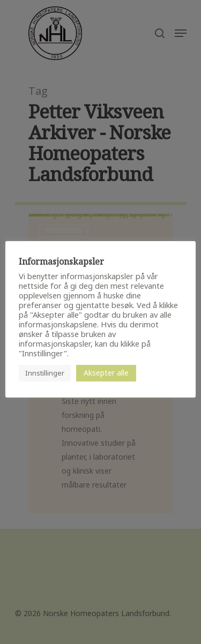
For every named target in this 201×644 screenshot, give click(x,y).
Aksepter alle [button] (106, 373)
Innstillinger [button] (45, 373)
